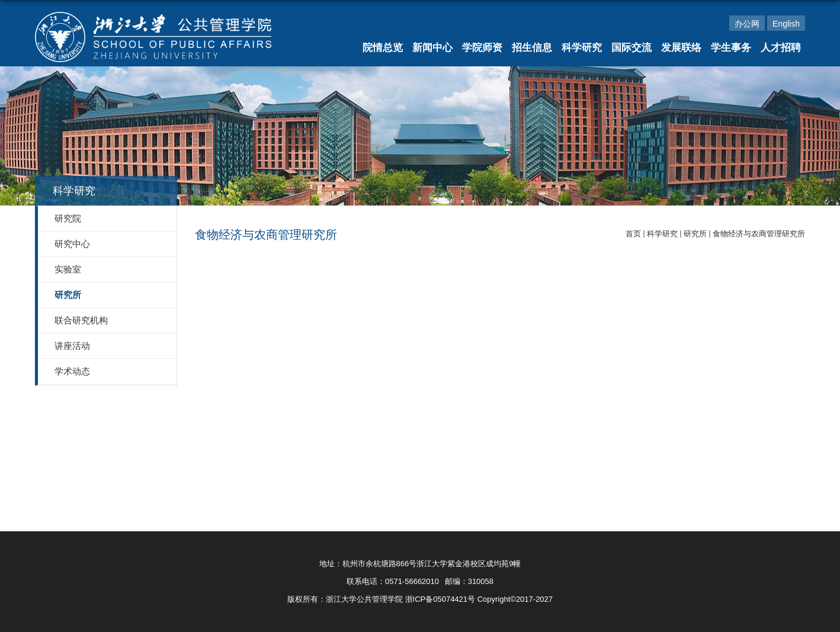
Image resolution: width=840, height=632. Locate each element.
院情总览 (383, 48)
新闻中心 (432, 48)
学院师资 (482, 48)
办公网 (747, 24)
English (786, 24)
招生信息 (532, 48)
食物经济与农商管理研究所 (759, 234)
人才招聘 (781, 48)
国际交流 (631, 48)
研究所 (695, 234)
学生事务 (731, 48)
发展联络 (681, 48)
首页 (633, 234)
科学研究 (582, 48)
